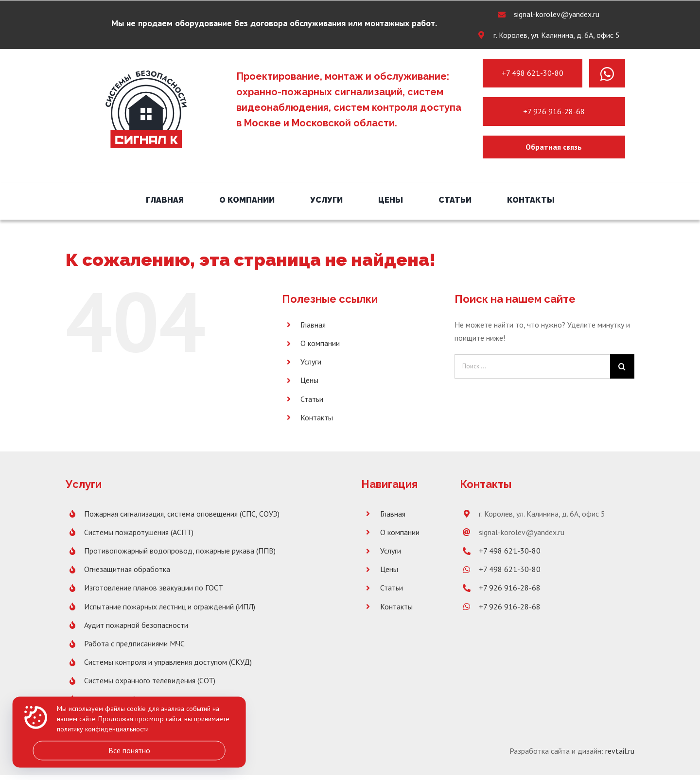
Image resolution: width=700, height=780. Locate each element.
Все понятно (129, 750)
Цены (309, 380)
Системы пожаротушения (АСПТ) (139, 532)
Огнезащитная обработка (127, 569)
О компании (320, 343)
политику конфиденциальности (103, 729)
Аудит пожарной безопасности (136, 625)
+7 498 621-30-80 (533, 73)
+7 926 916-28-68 (554, 111)
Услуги (311, 362)
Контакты (317, 417)
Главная (313, 325)
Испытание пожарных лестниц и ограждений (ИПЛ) (170, 607)
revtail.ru (620, 751)
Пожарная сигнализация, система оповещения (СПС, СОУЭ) (182, 514)
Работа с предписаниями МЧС (134, 643)
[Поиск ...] (532, 366)
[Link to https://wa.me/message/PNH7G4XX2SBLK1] (607, 74)
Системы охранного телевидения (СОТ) (150, 680)
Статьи (312, 399)
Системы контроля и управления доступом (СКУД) (168, 662)
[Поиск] (622, 366)
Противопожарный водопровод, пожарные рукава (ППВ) (180, 551)
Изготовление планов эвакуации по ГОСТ (154, 588)
